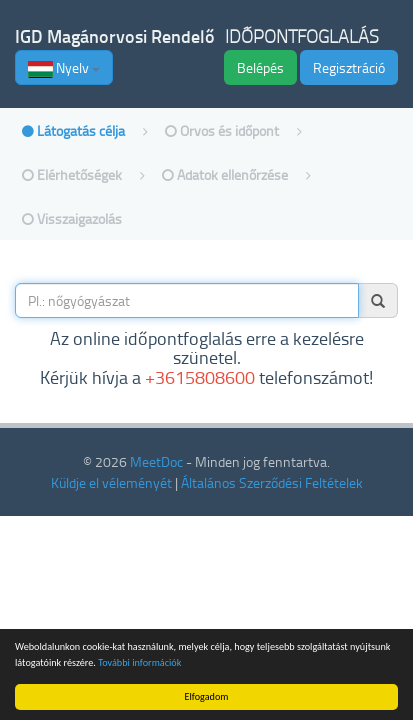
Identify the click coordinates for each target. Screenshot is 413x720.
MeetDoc (156, 461)
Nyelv (64, 68)
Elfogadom (207, 696)
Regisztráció (349, 67)
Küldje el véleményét (111, 482)
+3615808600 (200, 377)
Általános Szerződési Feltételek (272, 482)
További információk (139, 662)
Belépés (260, 67)
